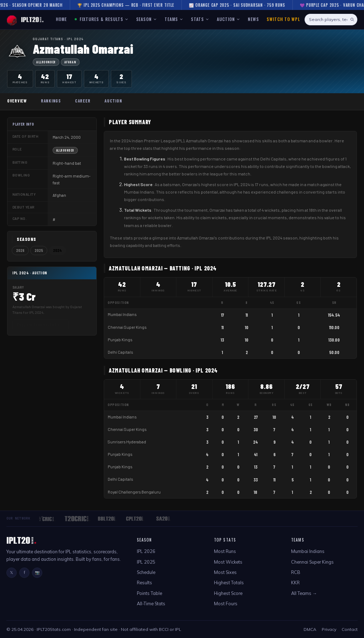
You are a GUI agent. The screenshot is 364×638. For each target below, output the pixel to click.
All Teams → (304, 593)
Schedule (146, 572)
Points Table (149, 593)
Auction (113, 101)
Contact (350, 629)
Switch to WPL (283, 19)
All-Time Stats (151, 603)
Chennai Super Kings (127, 327)
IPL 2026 (146, 551)
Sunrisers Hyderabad (127, 442)
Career (83, 101)
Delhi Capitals (120, 352)
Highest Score (228, 593)
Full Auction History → (41, 325)
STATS (200, 19)
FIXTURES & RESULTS (102, 19)
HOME (61, 19)
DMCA (310, 629)
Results (144, 582)
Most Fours (226, 603)
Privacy (329, 629)
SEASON (147, 19)
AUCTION (228, 19)
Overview (17, 101)
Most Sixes (225, 572)
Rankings (51, 101)
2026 (20, 250)
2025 (39, 250)
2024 (57, 250)
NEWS (253, 19)
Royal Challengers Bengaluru (134, 492)
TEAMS (174, 19)
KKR (295, 582)
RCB (296, 572)
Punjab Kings (120, 340)
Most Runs (225, 551)
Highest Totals (229, 582)
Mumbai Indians (122, 314)
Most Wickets (228, 562)
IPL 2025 (146, 562)
